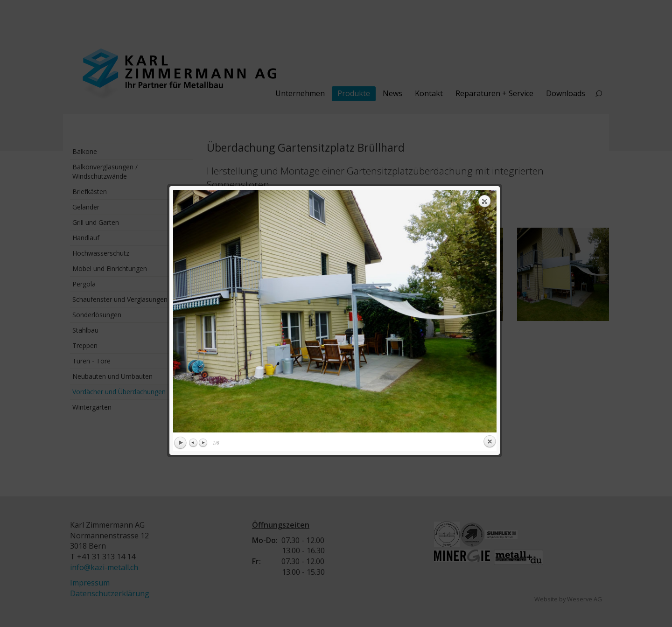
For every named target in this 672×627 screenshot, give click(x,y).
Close (490, 296)
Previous (194, 297)
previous (252, 166)
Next (203, 297)
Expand (485, 56)
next (417, 166)
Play (180, 298)
